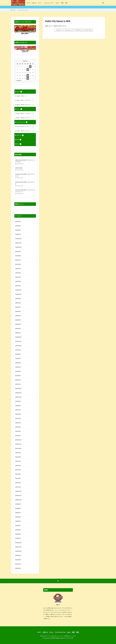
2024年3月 (18, 324)
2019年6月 (18, 568)
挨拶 (62, 3)
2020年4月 (18, 525)
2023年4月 (18, 371)
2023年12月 (18, 337)
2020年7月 (18, 513)
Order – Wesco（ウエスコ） (25, 127)
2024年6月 (18, 311)
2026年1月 (18, 234)
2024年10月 (18, 294)
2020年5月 (18, 521)
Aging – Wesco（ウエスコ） (25, 100)
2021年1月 (18, 487)
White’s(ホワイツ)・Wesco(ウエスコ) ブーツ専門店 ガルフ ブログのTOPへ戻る (74, 30)
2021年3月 (18, 478)
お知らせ (34, 3)
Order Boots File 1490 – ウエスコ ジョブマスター (25, 161)
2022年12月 (18, 388)
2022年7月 (18, 410)
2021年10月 (18, 448)
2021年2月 (18, 483)
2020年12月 (18, 491)
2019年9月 (18, 555)
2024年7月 (18, 307)
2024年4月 (18, 320)
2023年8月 (18, 354)
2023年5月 (18, 367)
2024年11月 (18, 290)
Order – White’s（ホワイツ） (25, 131)
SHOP (28, 3)
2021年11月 (18, 444)
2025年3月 (18, 277)
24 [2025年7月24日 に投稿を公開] (28, 75)
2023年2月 (18, 380)
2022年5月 (18, 418)
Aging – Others (22, 96)
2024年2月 (18, 329)
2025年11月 (18, 243)
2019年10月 (18, 551)
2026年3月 (18, 226)
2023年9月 (18, 350)
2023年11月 (18, 341)
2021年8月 (18, 457)
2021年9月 (18, 453)
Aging (57, 3)
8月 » (20, 80)
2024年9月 (18, 299)
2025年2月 (18, 281)
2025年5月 (18, 269)
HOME (14, 10)
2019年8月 (18, 560)
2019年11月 (18, 547)
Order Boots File (48, 3)
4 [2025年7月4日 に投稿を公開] (30, 67)
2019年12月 (18, 543)
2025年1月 (18, 286)
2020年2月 (18, 534)
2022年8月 (18, 406)
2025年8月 (18, 256)
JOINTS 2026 (19, 168)
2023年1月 (18, 384)
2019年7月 (18, 564)
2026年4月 (18, 221)
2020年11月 (18, 495)
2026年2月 (18, 230)
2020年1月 (18, 538)
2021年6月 (18, 466)
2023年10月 (18, 346)
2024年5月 (18, 316)
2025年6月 (18, 264)
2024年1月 (18, 333)
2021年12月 (18, 440)
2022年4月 (18, 423)
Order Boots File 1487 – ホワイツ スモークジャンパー (25, 191)
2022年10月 (18, 397)
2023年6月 (18, 363)
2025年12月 (18, 239)
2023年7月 (18, 358)
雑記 (66, 3)
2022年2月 (18, 431)
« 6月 (17, 80)
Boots (40, 3)
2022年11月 (18, 393)
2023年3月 (18, 376)
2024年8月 (18, 303)
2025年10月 (18, 247)
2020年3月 (18, 530)
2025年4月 (18, 273)
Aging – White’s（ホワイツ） (25, 105)
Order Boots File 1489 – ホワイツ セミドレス (25, 175)
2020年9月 (18, 504)
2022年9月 (18, 401)
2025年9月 (18, 251)
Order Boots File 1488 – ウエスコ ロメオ (25, 183)
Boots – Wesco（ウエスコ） (25, 113)
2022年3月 (18, 427)
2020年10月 (18, 500)
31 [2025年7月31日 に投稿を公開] (28, 78)
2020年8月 (18, 508)
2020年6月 (18, 517)
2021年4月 (18, 474)
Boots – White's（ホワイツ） (25, 118)
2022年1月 (18, 436)
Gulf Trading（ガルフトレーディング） (63, 638)
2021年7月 (18, 461)
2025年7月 (18, 260)
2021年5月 (18, 470)
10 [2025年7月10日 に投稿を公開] (28, 70)
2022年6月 (18, 414)
